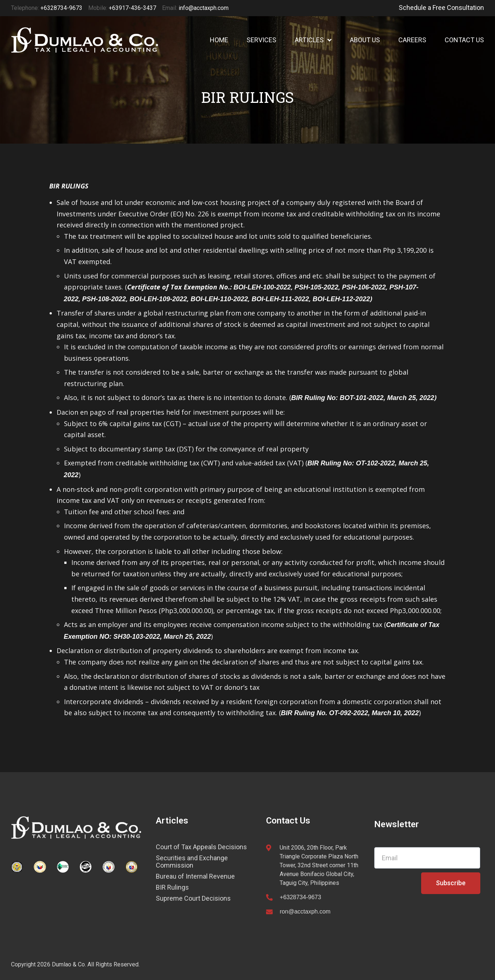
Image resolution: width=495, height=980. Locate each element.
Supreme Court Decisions (193, 898)
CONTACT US (464, 40)
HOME (219, 40)
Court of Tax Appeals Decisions (201, 847)
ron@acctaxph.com (305, 911)
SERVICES (261, 40)
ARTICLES (313, 40)
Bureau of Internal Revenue (195, 876)
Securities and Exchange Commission (192, 862)
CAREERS (412, 40)
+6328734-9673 (300, 897)
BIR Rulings (172, 887)
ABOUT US (365, 40)
